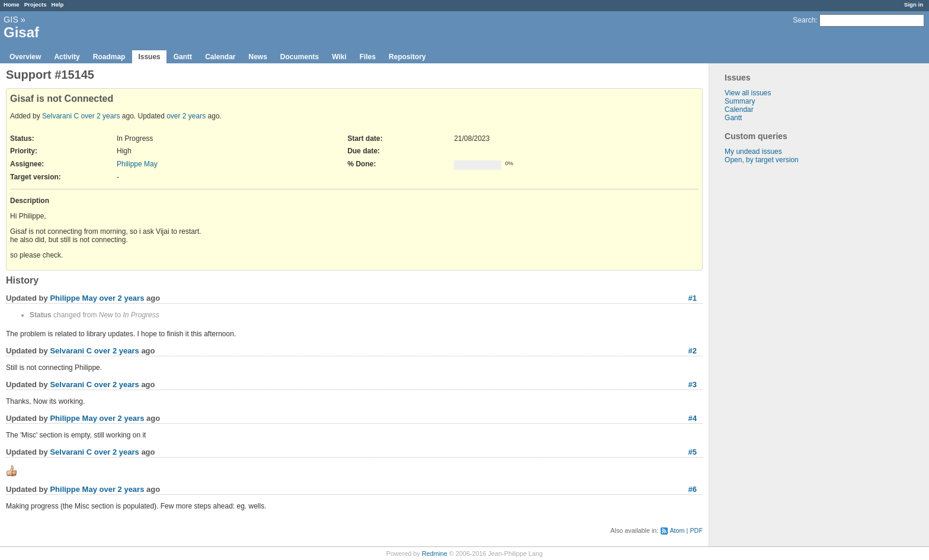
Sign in (914, 4)
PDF (696, 530)
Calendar (220, 57)
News (257, 57)
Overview (25, 57)
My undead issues (753, 152)
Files (368, 57)
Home (12, 4)
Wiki (339, 57)
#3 (693, 384)
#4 (693, 418)
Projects (36, 4)
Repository (407, 57)
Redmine (435, 553)
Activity (67, 57)
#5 (693, 452)
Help (58, 4)
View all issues (748, 93)
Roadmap (109, 57)
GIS (11, 20)
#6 (693, 489)
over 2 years (100, 116)
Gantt (183, 57)
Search (804, 20)
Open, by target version (762, 160)
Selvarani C (60, 116)
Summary (740, 101)
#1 (693, 298)
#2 (693, 351)
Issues (149, 57)
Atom (677, 530)
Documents (299, 57)
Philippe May (137, 164)
